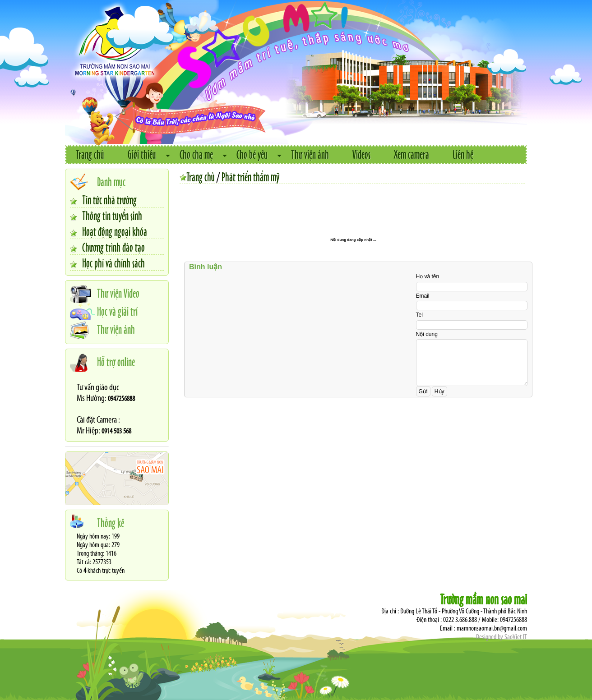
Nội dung (427, 334)
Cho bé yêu (252, 154)
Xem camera (412, 154)
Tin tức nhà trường (109, 199)
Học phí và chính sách (113, 262)
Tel (419, 315)
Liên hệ (463, 154)
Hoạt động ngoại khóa (115, 231)
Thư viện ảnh (310, 154)
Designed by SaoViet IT (502, 637)
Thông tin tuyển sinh (112, 215)
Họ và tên (428, 276)
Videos (361, 154)
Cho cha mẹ (196, 154)
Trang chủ (90, 154)
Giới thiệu (142, 154)
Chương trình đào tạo (113, 247)
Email (423, 296)
